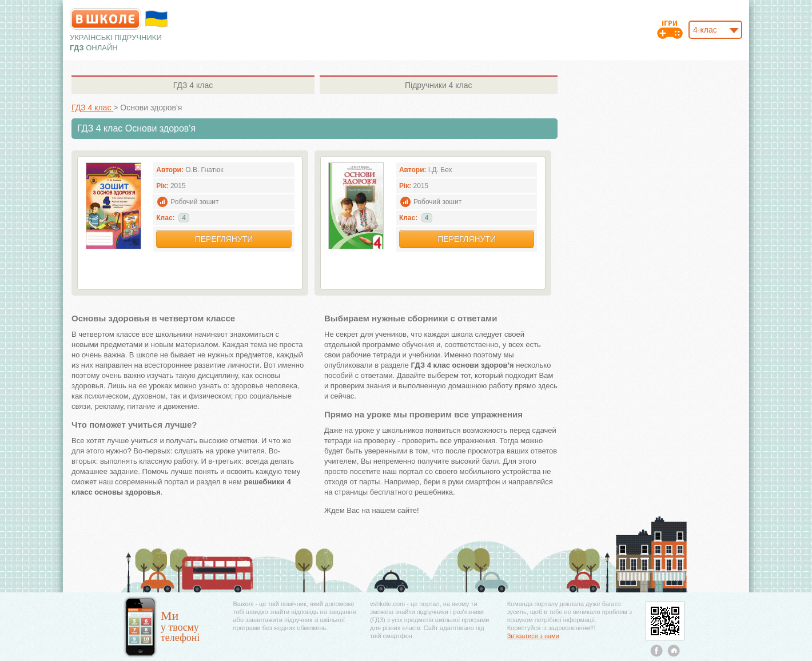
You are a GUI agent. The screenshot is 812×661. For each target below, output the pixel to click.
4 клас (193, 85)
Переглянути (224, 239)
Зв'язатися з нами (533, 636)
